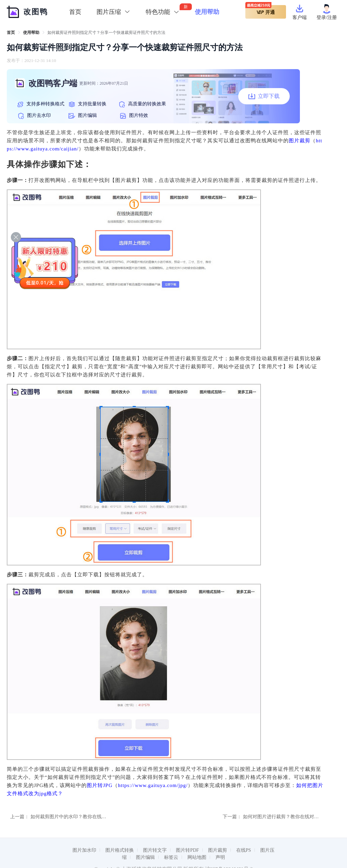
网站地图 (197, 857)
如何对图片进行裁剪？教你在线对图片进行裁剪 (293, 817)
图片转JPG (100, 785)
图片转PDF (187, 850)
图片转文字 (155, 850)
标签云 (171, 857)
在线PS (244, 850)
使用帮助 (31, 33)
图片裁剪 (300, 141)
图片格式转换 (120, 850)
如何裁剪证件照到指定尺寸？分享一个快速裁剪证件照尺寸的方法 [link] (106, 33)
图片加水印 (84, 850)
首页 (75, 12)
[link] (11, 33)
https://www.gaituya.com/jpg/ (153, 785)
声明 (220, 857)
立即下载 (264, 96)
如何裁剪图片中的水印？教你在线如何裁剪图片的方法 (87, 817)
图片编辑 (145, 857)
